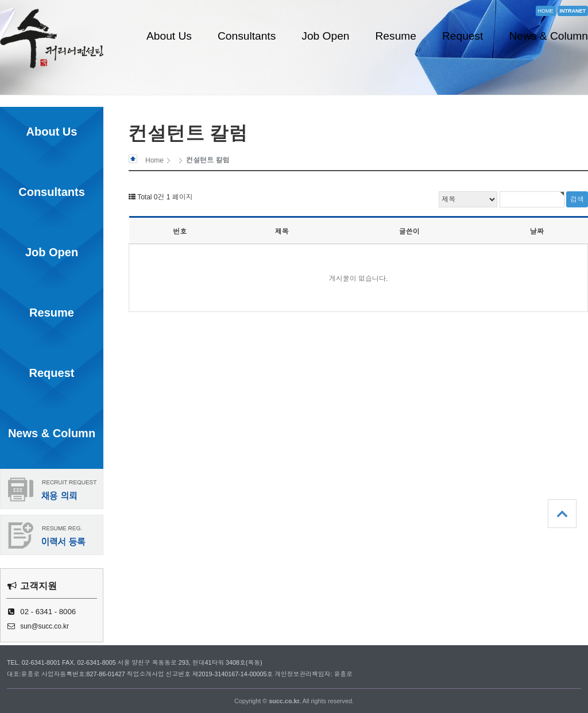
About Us (169, 36)
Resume (396, 36)
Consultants (247, 36)
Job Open (325, 36)
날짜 (537, 232)
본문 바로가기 (0, 0)
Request (463, 36)
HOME (546, 11)
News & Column (548, 36)
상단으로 (562, 514)
